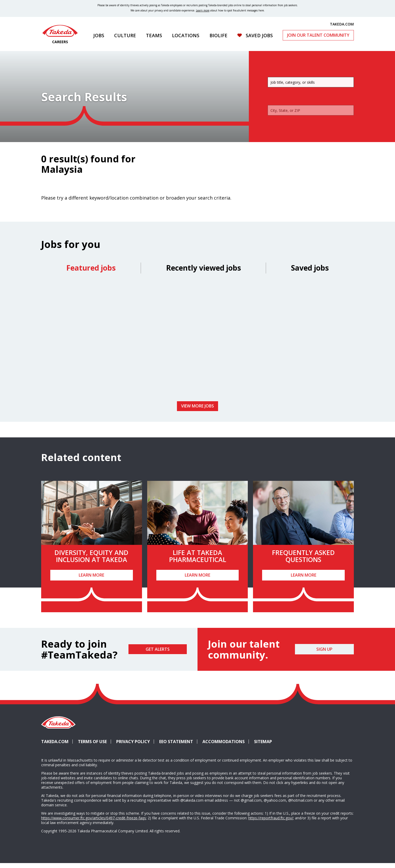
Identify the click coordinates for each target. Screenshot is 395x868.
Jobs (99, 35)
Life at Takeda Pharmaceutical (198, 561)
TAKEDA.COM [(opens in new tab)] (342, 24)
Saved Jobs (259, 35)
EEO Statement (176, 746)
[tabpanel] (197, 344)
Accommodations (226, 746)
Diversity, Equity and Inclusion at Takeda (91, 561)
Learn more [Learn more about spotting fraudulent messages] (203, 10)
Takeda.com (55, 746)
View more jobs (197, 411)
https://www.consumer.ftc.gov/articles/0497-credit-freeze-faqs (94, 823)
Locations (186, 35)
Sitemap (263, 746)
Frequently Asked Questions (303, 561)
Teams (154, 35)
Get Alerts (158, 654)
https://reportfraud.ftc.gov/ (271, 823)
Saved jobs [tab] (310, 272)
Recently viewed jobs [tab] (203, 272)
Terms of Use (92, 746)
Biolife (218, 35)
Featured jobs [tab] (91, 272)
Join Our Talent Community (318, 35)
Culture (125, 35)
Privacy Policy (133, 746)
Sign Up (324, 654)
